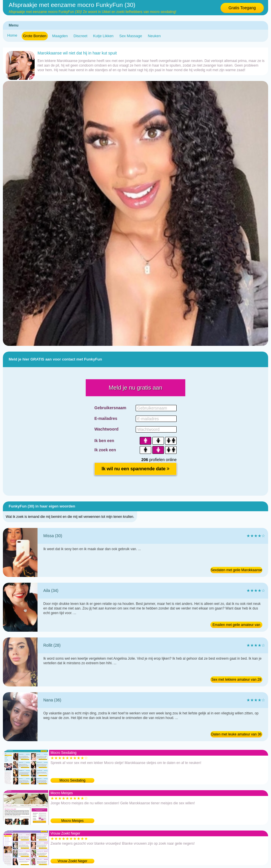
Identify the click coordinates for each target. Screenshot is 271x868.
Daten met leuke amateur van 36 (236, 734)
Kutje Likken (103, 36)
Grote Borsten (35, 36)
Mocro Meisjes (72, 821)
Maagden (60, 36)
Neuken (154, 36)
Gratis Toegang (242, 8)
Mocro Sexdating (72, 780)
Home (12, 35)
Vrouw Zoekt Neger (73, 861)
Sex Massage (131, 36)
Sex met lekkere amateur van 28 (237, 680)
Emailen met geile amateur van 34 (236, 625)
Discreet (81, 36)
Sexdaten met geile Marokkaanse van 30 (236, 571)
